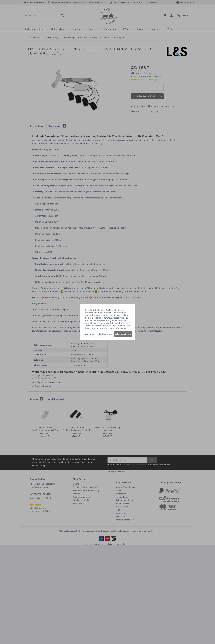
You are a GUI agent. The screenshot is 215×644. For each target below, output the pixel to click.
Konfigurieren (105, 334)
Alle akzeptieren (123, 334)
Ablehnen (90, 334)
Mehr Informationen (119, 328)
